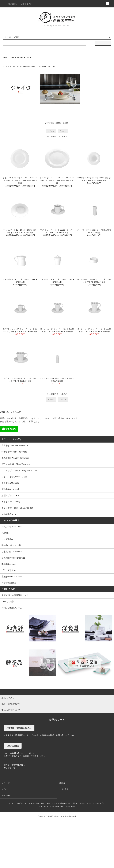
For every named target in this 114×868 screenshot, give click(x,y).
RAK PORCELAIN (29, 66)
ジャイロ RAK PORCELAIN (46, 66)
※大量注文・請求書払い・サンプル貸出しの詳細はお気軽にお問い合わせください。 (40, 735)
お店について (9, 768)
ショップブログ (100, 803)
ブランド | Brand (15, 66)
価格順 (58, 123)
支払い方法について (22, 803)
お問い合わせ (6, 795)
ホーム (5, 66)
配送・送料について (38, 803)
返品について (51, 803)
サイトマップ (44, 806)
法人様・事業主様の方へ (14, 765)
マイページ (6, 783)
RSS (68, 806)
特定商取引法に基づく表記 (67, 803)
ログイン (5, 789)
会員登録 (62, 783)
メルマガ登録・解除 (57, 806)
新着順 (65, 123)
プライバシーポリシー (85, 803)
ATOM (73, 806)
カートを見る (63, 789)
